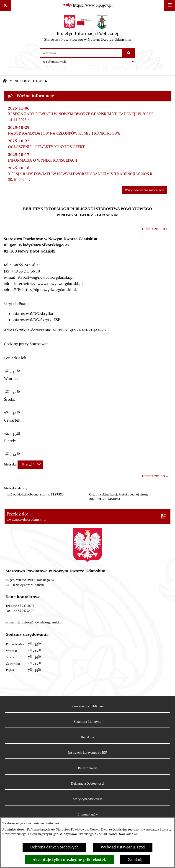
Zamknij (135, 860)
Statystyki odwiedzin (87, 799)
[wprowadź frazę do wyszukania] (81, 53)
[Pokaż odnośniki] (5, 5)
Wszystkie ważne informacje (145, 190)
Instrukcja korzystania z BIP (88, 753)
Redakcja (87, 737)
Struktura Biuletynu (88, 722)
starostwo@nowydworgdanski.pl (39, 622)
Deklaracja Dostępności (88, 783)
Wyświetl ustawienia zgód (123, 847)
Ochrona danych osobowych (54, 847)
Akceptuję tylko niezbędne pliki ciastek (69, 860)
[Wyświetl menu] (170, 5)
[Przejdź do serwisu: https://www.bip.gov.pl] (88, 5)
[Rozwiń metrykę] (30, 465)
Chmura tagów (88, 814)
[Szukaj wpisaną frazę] (129, 53)
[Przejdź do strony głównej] (87, 29)
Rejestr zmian (87, 768)
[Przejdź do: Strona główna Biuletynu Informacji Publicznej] (5, 81)
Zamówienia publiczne (87, 706)
